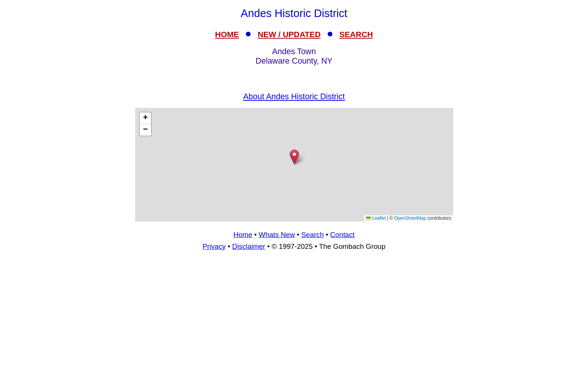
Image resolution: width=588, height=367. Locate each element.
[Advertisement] (294, 165)
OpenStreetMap (410, 218)
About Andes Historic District (294, 97)
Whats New (277, 235)
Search (313, 235)
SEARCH (356, 34)
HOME (227, 34)
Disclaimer (249, 246)
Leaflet (376, 218)
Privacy (214, 246)
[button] (294, 157)
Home (243, 235)
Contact (342, 235)
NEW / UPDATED (289, 34)
